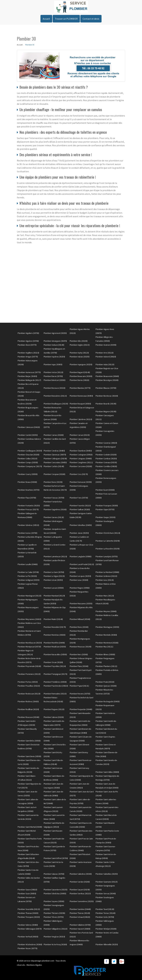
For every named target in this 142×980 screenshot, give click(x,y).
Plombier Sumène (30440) (80, 909)
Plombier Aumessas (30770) (29, 372)
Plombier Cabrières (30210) (81, 419)
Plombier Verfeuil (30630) (28, 937)
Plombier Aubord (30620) (106, 357)
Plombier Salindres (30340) (81, 874)
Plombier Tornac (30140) (105, 913)
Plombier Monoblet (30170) (55, 627)
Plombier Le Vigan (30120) (54, 576)
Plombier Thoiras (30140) (80, 913)
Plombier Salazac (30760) (54, 874)
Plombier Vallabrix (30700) (80, 925)
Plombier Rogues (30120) (54, 709)
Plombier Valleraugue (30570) (30, 929)
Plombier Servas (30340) (106, 893)
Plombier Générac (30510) (28, 525)
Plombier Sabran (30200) (54, 717)
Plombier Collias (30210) (27, 458)
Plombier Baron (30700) (53, 376)
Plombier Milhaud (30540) (80, 619)
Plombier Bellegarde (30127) (29, 380)
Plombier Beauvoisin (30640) (107, 376)
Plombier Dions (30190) (53, 482)
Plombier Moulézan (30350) (55, 647)
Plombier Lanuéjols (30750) (106, 556)
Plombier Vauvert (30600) (80, 929)
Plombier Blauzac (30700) (106, 388)
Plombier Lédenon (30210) (106, 576)
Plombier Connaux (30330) (106, 462)
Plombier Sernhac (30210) (80, 893)
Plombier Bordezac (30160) (107, 396)
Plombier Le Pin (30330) (27, 576)
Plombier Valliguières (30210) (56, 929)
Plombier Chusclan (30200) (28, 455)
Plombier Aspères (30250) (54, 357)
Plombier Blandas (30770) (80, 388)
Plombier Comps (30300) (28, 462)
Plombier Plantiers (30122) (106, 666)
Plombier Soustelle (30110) (29, 909)
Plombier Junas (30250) (79, 533)
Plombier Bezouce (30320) (54, 388)
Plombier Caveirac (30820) (106, 443)
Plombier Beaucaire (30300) (81, 376)
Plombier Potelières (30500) (55, 682)
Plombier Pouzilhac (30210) (29, 686)
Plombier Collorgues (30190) (55, 458)
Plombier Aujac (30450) (53, 364)
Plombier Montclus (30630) (55, 635)
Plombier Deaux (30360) (27, 482)
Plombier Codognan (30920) (81, 455)
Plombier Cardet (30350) (28, 435)
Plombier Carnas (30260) (54, 435)
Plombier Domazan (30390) (81, 482)
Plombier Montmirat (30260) (107, 643)
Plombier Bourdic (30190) (106, 404)
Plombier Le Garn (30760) (54, 572)
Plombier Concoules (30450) (55, 462)
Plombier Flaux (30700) (27, 498)
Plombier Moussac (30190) (80, 647)
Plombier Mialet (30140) (53, 619)
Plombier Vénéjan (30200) (106, 929)
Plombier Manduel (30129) (54, 596)
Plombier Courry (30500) (28, 474)
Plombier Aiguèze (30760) (28, 341)
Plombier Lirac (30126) (105, 580)
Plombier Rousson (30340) (28, 717)
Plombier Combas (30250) (106, 458)
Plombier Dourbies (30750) (29, 490)
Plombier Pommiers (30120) (29, 674)
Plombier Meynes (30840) (106, 611)
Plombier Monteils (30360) (106, 635)
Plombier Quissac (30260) (106, 686)
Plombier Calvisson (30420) (29, 427)
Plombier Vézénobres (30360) (30, 944)
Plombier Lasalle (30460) (28, 564)
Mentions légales (34, 965)
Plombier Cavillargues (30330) (30, 451)
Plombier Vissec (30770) (27, 948)
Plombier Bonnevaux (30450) (81, 396)
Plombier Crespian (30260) (54, 474)
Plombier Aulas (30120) (105, 364)
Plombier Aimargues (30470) (55, 341)
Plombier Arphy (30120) (79, 353)
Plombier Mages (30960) (80, 588)
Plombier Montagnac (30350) (107, 627)
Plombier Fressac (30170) (28, 509)
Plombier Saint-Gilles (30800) (107, 772)
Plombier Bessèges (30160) (107, 380)
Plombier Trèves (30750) (54, 917)
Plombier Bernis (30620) (79, 380)
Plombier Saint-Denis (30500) (29, 756)
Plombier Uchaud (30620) (80, 917)
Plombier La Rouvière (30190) (107, 549)
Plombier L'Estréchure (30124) (108, 533)
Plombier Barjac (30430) (27, 376)
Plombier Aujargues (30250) (81, 364)
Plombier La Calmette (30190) (108, 541)
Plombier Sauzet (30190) (80, 890)
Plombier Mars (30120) (105, 596)
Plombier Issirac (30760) (27, 533)
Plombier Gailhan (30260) (80, 509)
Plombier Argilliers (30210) (28, 353)
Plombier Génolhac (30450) (81, 525)
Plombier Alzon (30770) (27, 345)
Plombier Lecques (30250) (80, 576)
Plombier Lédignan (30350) (29, 580)
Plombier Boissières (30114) (55, 396)
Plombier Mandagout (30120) (29, 596)
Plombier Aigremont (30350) (55, 333)
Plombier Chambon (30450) (81, 451)
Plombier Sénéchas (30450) (55, 893)
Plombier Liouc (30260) (79, 580)
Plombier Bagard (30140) (80, 372)
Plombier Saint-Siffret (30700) (56, 858)
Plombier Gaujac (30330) (105, 517)
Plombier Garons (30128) (54, 517)
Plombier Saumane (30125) (106, 882)
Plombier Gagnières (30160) (55, 509)
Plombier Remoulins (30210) (55, 694)
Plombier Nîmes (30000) (105, 654)
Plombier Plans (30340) (79, 666)
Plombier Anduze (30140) (54, 345)
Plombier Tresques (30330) (29, 917)
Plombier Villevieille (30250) (107, 944)
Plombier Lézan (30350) (53, 580)
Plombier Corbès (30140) (54, 466)
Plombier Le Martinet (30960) (107, 572)
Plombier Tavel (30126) (105, 909)
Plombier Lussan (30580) (54, 588)
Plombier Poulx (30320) (105, 682)
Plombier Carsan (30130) (80, 435)
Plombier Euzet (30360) (105, 490)
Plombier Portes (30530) (28, 682)
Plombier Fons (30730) (79, 498)
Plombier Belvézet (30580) (55, 380)
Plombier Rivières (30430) (28, 701)
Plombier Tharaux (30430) (28, 913)
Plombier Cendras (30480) (54, 451)
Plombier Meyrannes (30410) (29, 619)
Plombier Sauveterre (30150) (56, 890)
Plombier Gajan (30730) (105, 509)
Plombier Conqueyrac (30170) (30, 466)
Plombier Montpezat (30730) (29, 647)
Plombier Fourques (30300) (107, 506)
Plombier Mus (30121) (104, 647)
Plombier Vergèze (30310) (54, 937)
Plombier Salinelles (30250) (107, 874)
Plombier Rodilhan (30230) (28, 709)
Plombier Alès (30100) (79, 341)
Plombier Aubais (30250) (80, 357)
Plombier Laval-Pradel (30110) (82, 564)
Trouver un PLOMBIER (66, 19)
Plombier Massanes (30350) (81, 603)
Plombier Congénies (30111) (81, 462)
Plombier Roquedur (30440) (81, 709)
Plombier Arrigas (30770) (28, 357)
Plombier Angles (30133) (80, 345)
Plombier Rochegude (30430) (107, 701)
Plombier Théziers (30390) (54, 913)
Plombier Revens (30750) (80, 694)
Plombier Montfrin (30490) (54, 643)
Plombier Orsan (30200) (53, 662)
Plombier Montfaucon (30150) (30, 643)
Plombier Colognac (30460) (81, 458)
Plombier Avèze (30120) (53, 372)
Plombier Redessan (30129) (29, 694)
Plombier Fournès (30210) (80, 506)
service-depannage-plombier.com (39, 961)
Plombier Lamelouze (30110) (55, 556)
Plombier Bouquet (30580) (80, 404)
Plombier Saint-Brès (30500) (29, 741)
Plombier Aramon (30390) (106, 345)
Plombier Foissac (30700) (54, 498)
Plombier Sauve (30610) (27, 890)
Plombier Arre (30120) (104, 353)
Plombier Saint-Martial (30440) (30, 827)
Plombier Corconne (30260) (81, 466)
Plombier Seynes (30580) (54, 901)
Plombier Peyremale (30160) (29, 666)
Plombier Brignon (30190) (106, 411)
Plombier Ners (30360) (79, 654)
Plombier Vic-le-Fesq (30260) (55, 944)
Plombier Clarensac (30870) (55, 455)
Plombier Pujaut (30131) (79, 686)
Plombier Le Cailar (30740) (28, 572)
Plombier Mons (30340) (79, 627)
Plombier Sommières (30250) (82, 901)
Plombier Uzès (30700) (105, 917)
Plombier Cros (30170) (79, 474)
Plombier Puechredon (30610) (56, 686)
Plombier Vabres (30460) (28, 925)
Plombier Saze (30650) (27, 893)
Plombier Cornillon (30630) (106, 466)
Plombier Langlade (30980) (81, 556)
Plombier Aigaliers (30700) (28, 333)
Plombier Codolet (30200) (106, 455)
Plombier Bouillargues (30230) (56, 404)
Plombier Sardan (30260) (80, 882)
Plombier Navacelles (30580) (55, 654)
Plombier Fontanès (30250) (29, 506)
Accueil (46, 19)
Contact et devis (91, 19)
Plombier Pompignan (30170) (55, 674)
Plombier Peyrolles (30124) (55, 666)
